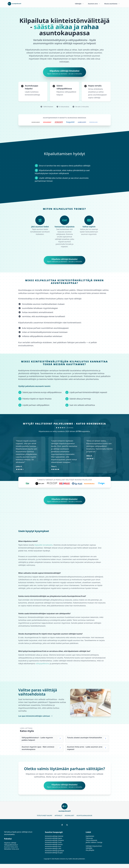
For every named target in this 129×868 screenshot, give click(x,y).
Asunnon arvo (94, 4)
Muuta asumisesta (112, 4)
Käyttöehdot (90, 836)
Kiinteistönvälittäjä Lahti (53, 849)
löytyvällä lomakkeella (44, 545)
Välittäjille (89, 848)
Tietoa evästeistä (91, 840)
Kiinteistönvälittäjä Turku (53, 842)
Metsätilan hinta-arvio (12, 849)
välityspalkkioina (42, 664)
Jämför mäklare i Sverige (94, 842)
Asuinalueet (69, 815)
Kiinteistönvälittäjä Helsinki (54, 836)
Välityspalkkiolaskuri (11, 845)
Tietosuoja (89, 838)
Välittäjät (79, 4)
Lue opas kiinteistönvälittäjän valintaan (36, 716)
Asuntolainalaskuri (84, 815)
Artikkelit (58, 815)
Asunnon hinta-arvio (11, 847)
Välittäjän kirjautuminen (94, 846)
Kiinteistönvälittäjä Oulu (53, 846)
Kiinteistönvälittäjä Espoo (53, 838)
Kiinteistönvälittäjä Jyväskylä (54, 851)
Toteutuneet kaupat (44, 815)
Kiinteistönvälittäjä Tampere (54, 840)
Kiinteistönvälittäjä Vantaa (54, 844)
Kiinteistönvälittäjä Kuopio (54, 853)
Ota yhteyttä (90, 850)
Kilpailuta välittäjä (10, 843)
